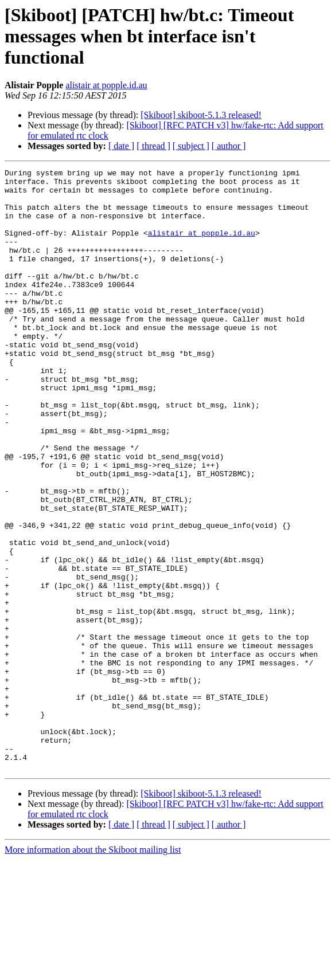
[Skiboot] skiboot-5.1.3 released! (201, 115)
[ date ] (121, 146)
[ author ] (229, 146)
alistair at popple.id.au (106, 85)
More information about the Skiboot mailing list (93, 970)
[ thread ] (153, 146)
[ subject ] (191, 146)
